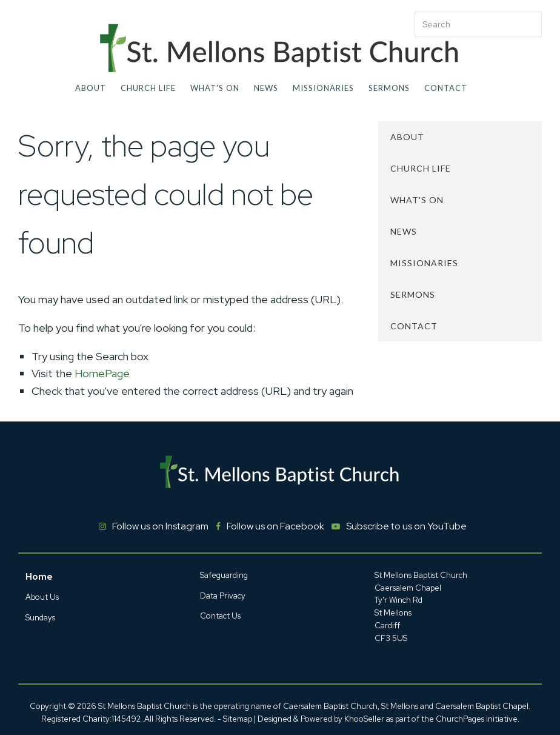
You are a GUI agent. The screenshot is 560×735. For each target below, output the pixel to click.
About (91, 88)
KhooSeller (364, 719)
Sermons (389, 88)
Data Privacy (223, 596)
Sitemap (238, 719)
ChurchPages (460, 719)
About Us (42, 597)
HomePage (102, 373)
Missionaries (323, 88)
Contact (446, 88)
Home (39, 577)
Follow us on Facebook (275, 526)
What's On (215, 88)
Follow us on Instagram (160, 526)
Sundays (40, 618)
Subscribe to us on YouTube (406, 526)
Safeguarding (224, 575)
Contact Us (220, 616)
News (266, 88)
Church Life (148, 88)
